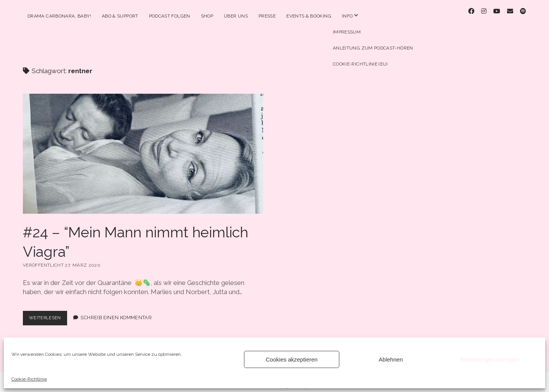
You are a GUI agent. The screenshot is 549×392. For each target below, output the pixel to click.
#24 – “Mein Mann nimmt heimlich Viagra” (143, 147)
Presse (267, 16)
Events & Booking (309, 16)
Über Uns (236, 16)
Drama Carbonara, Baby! (59, 16)
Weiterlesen (50, 313)
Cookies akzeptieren (292, 359)
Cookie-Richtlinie (29, 379)
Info (347, 16)
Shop (207, 16)
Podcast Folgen (170, 16)
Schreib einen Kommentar (120, 311)
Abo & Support (120, 16)
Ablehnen (391, 359)
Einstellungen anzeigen (490, 359)
